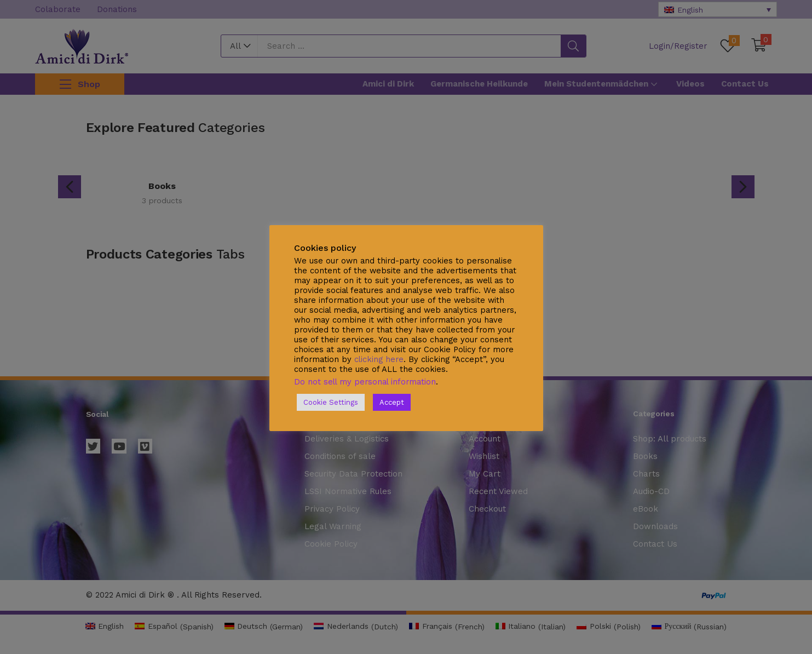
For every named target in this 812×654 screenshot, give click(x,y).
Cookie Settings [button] (331, 402)
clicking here (379, 359)
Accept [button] (392, 402)
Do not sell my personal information (365, 382)
